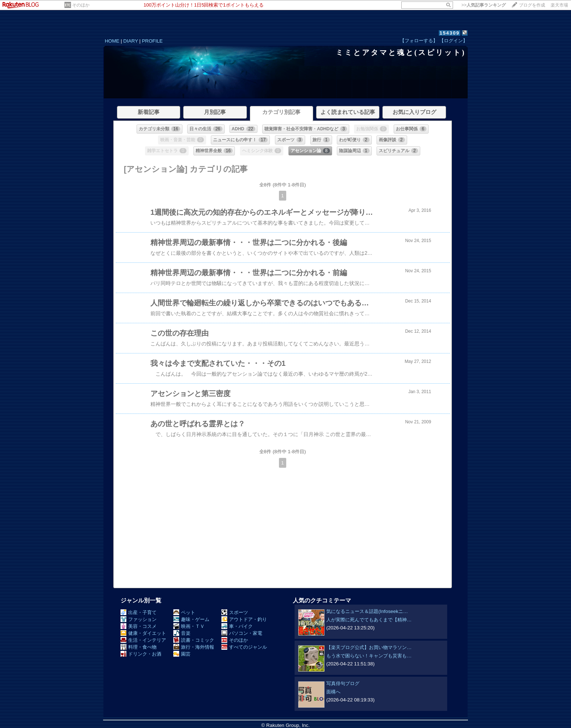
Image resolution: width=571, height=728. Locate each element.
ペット (184, 612)
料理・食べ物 (139, 647)
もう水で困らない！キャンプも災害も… (369, 656)
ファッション (139, 619)
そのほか (81, 5)
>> (484, 5)
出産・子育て (139, 612)
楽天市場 (559, 5)
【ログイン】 (453, 41)
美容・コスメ (139, 626)
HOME (112, 41)
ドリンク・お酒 (141, 654)
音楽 (182, 633)
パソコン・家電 (242, 633)
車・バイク (237, 626)
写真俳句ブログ (343, 683)
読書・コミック (194, 640)
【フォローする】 (419, 41)
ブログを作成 (532, 5)
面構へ (333, 692)
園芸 (182, 654)
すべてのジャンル (244, 647)
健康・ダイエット (143, 633)
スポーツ (235, 612)
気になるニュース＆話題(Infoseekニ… (367, 611)
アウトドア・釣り (244, 619)
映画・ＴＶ (189, 626)
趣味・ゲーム (191, 619)
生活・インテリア (143, 640)
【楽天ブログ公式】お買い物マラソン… (369, 647)
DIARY (131, 41)
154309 (450, 33)
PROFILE (152, 41)
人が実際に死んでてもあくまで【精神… (369, 620)
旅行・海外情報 (194, 647)
